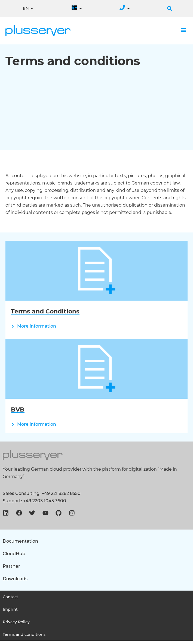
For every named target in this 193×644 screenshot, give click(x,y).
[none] (28, 8)
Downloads (15, 582)
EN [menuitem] (26, 8)
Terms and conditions (24, 638)
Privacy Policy (16, 625)
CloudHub (14, 557)
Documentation (20, 544)
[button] (170, 8)
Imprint (10, 613)
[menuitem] (28, 8)
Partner (11, 569)
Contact (10, 600)
